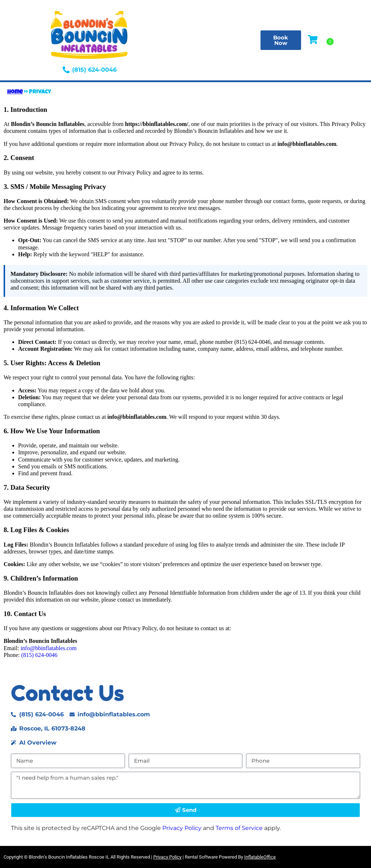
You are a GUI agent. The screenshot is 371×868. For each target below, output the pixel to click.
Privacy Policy (182, 828)
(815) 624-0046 (39, 655)
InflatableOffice (260, 857)
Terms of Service (239, 828)
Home (15, 92)
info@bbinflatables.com (49, 648)
